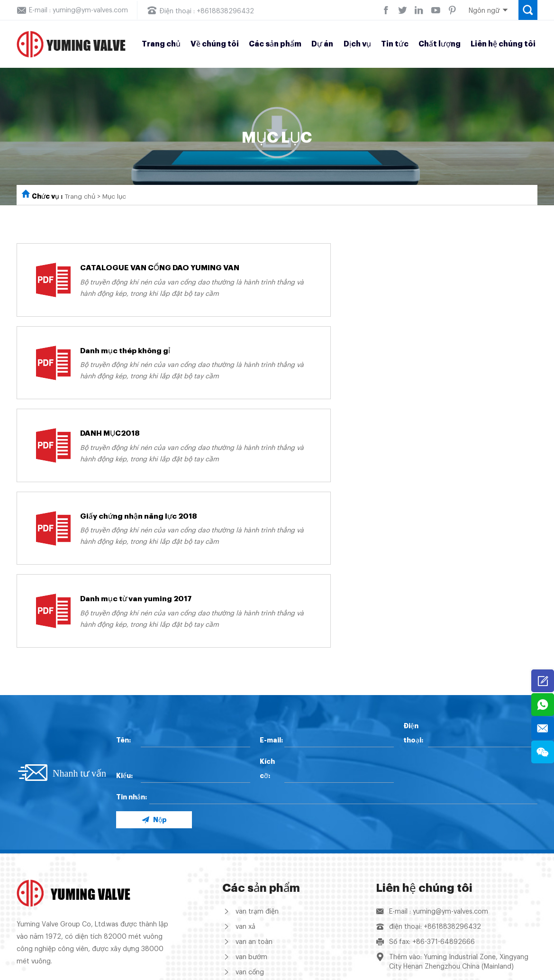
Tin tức (395, 44)
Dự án (322, 44)
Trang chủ (161, 44)
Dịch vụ (357, 44)
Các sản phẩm (275, 44)
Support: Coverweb (507, 971)
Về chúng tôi (215, 44)
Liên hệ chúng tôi (503, 44)
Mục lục (116, 197)
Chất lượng (440, 44)
